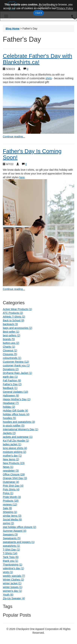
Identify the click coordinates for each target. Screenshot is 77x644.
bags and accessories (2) (17, 328)
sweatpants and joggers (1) (19, 542)
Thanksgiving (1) (13, 565)
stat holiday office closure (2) (20, 527)
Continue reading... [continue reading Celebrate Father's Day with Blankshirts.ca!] (14, 137)
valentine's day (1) (13, 568)
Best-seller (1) (11, 332)
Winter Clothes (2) (13, 580)
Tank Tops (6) (11, 557)
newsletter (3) (11, 471)
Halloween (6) (11, 396)
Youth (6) (8, 595)
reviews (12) (10, 504)
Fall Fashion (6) (12, 381)
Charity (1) (9, 347)
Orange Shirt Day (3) (15, 478)
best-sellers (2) (12, 335)
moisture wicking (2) (14, 452)
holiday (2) (9, 407)
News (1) (8, 467)
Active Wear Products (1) (17, 309)
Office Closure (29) (14, 474)
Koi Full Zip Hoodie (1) (16, 441)
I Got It (38, 13)
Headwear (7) (11, 403)
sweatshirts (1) (11, 546)
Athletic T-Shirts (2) (14, 317)
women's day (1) (12, 591)
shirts (49, 78)
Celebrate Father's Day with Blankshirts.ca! (37, 59)
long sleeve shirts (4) (15, 448)
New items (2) (11, 459)
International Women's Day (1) (20, 429)
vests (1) (8, 572)
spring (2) (8, 523)
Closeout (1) (10, 350)
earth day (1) (10, 377)
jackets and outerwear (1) (18, 437)
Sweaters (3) (10, 535)
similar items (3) (12, 516)
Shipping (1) (10, 512)
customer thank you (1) (16, 365)
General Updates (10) (15, 392)
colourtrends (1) (12, 358)
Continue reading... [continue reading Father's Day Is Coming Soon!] (14, 289)
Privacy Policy (65, 8)
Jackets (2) (9, 433)
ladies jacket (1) (12, 444)
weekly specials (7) (14, 576)
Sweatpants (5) (12, 538)
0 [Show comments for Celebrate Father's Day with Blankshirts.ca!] (28, 69)
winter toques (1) (13, 587)
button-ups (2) (11, 343)
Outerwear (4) (11, 482)
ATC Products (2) (13, 313)
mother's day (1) (12, 456)
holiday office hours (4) (16, 414)
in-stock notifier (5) (14, 426)
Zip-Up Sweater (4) (14, 598)
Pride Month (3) (12, 497)
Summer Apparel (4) (15, 531)
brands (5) (9, 339)
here (22, 177)
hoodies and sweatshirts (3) (19, 422)
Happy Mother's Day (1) (17, 399)
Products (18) (11, 501)
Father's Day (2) (12, 384)
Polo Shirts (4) (11, 489)
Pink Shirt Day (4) (13, 486)
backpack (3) (10, 324)
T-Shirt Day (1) (11, 550)
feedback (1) (10, 388)
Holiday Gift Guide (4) (15, 411)
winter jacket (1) (12, 583)
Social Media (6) (12, 519)
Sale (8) (7, 508)
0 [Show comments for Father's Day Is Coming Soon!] (26, 164)
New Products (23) (14, 463)
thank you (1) (11, 561)
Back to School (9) (14, 320)
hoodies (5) (9, 418)
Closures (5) (10, 354)
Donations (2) (11, 369)
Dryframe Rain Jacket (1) (17, 373)
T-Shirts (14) (10, 553)
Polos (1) (8, 493)
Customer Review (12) (16, 362)
